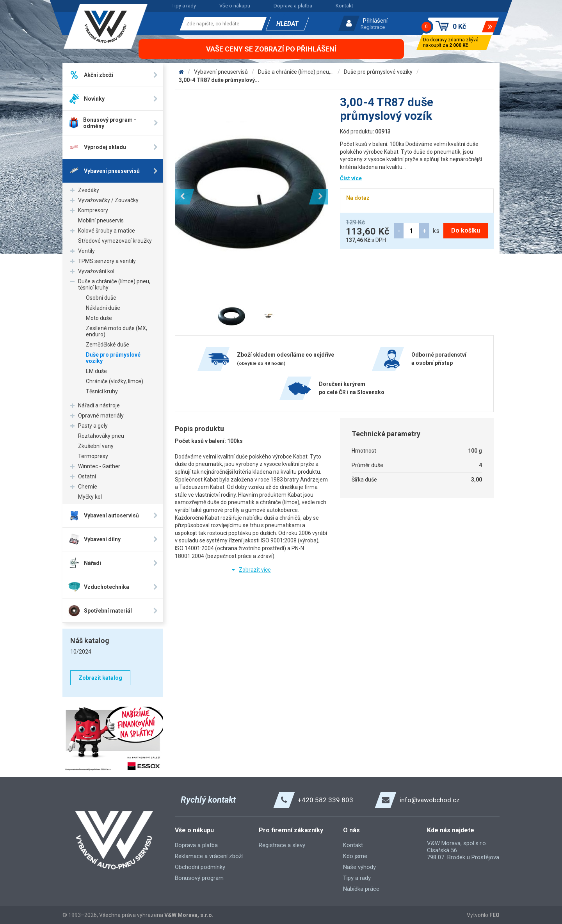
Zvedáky (89, 190)
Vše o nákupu (235, 6)
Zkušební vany (96, 446)
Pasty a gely (93, 426)
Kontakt (344, 6)
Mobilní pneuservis (101, 220)
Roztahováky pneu (101, 436)
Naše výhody (359, 867)
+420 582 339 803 (325, 800)
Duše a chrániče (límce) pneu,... (296, 72)
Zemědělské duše (108, 345)
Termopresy (93, 456)
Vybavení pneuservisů (221, 72)
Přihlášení (375, 21)
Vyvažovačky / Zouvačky (108, 200)
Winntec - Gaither (99, 466)
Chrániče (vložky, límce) (115, 381)
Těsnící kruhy (102, 391)
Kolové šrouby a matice (107, 231)
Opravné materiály (101, 416)
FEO (494, 915)
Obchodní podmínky (200, 867)
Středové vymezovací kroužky (115, 241)
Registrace (373, 27)
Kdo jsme (355, 856)
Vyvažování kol (96, 271)
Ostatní (87, 476)
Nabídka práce (361, 889)
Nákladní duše (103, 308)
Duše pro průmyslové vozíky (113, 358)
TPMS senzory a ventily (107, 261)
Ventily (86, 251)
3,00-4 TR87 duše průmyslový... (219, 80)
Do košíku (466, 230)
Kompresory (93, 210)
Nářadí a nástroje (99, 405)
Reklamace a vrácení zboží (209, 856)
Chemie (88, 487)
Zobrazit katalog (100, 678)
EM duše (96, 371)
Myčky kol (90, 497)
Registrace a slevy (282, 845)
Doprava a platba (293, 6)
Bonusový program (199, 878)
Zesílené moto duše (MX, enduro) (116, 331)
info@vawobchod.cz (430, 800)
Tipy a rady (184, 6)
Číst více (351, 178)
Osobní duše (101, 298)
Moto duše (99, 318)
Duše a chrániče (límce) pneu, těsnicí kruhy (114, 284)
